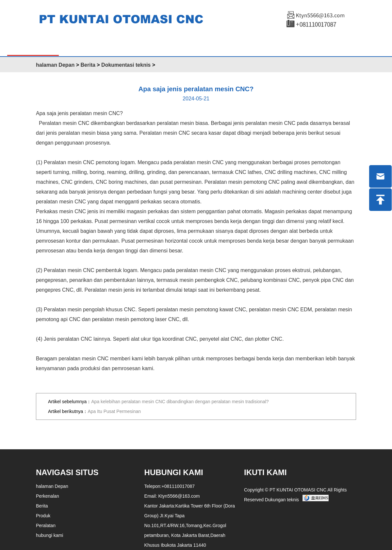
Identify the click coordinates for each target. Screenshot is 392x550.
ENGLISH (282, 45)
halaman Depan (33, 45)
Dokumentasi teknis (126, 65)
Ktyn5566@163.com (179, 496)
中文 (308, 45)
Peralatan (193, 45)
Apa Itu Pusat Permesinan (114, 411)
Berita (157, 45)
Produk (79, 45)
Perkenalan (119, 45)
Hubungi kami (240, 45)
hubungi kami (49, 535)
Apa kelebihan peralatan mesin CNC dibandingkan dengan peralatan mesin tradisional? (180, 402)
